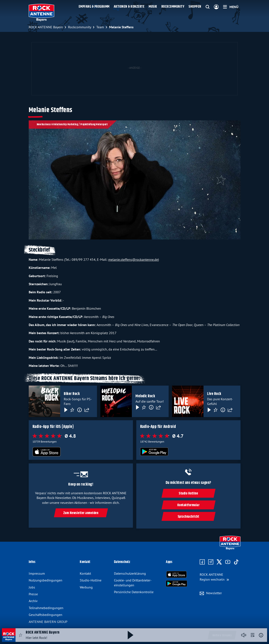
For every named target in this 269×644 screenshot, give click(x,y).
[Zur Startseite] (230, 549)
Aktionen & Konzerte (129, 7)
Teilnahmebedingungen (46, 608)
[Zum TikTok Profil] (236, 562)
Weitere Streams (222, 635)
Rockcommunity (173, 7)
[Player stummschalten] (244, 635)
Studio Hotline (188, 494)
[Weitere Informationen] (261, 635)
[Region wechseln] (214, 577)
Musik (153, 7)
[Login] (216, 7)
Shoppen (195, 7)
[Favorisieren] (72, 410)
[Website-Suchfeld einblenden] (208, 7)
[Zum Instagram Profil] (211, 562)
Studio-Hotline (91, 580)
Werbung (86, 587)
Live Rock (214, 394)
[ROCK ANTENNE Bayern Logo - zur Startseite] (42, 13)
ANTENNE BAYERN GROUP (48, 622)
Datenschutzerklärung (130, 573)
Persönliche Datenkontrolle (134, 592)
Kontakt (85, 573)
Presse (33, 594)
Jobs (32, 587)
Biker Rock (72, 394)
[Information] (80, 410)
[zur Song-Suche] (253, 635)
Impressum (37, 573)
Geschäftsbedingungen (46, 615)
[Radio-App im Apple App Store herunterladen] (81, 452)
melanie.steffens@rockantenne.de (133, 259)
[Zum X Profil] (219, 562)
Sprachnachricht (188, 517)
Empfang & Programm (94, 7)
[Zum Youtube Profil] (228, 562)
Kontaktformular (188, 505)
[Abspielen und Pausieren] (131, 635)
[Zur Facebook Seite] (202, 562)
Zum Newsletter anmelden (81, 513)
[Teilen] (87, 410)
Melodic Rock (145, 396)
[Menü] (231, 7)
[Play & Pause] (65, 410)
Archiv (33, 601)
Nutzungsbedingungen (46, 580)
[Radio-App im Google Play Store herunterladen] (188, 452)
